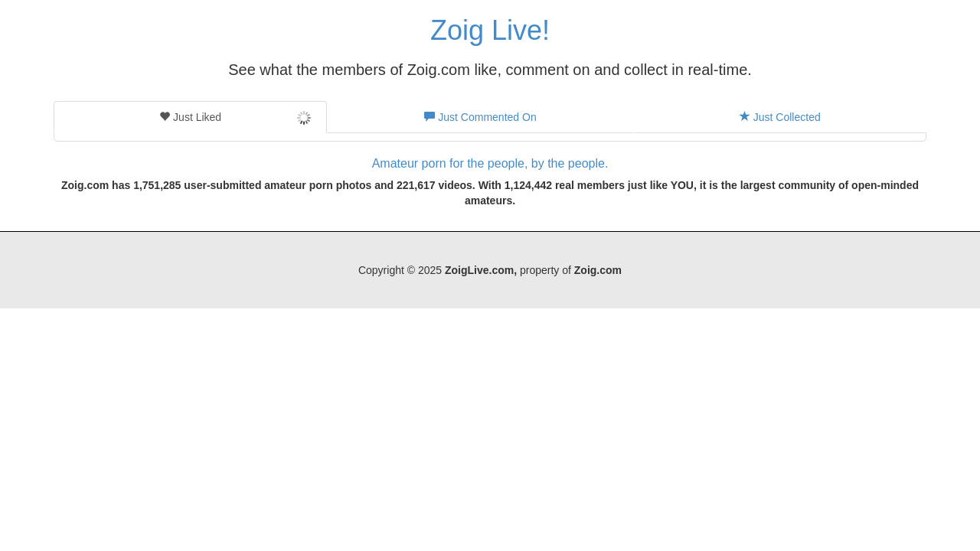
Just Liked (235, 118)
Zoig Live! (490, 30)
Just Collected (780, 117)
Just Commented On (480, 117)
